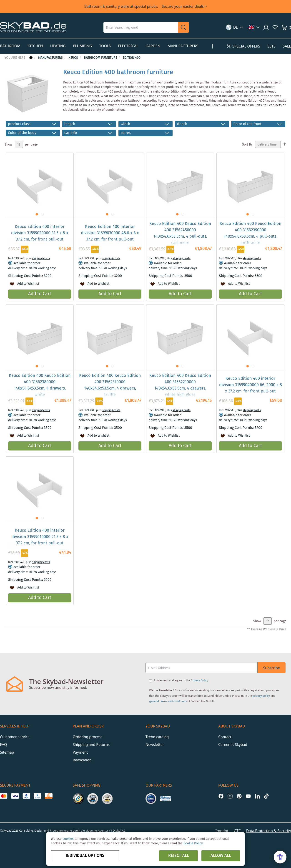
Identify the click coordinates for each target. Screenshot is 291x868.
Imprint (222, 831)
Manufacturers (51, 58)
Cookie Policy (193, 843)
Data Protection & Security (269, 831)
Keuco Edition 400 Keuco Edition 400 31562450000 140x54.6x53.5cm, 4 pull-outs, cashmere (180, 233)
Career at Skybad (233, 745)
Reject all (179, 856)
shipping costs (41, 258)
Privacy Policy (199, 680)
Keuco (74, 58)
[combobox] (141, 27)
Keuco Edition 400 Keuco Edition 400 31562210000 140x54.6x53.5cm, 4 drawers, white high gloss (180, 385)
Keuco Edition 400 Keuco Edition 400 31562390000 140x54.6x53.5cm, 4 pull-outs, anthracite (251, 233)
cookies (68, 839)
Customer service (15, 737)
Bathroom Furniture (101, 58)
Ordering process (88, 737)
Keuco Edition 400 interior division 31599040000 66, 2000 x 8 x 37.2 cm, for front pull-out (251, 385)
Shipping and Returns (91, 745)
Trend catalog (157, 737)
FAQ (3, 745)
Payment (80, 752)
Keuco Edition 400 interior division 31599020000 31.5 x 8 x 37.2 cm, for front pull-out (40, 233)
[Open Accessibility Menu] (280, 857)
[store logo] (33, 27)
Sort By (247, 145)
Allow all (221, 856)
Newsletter (155, 745)
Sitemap (7, 752)
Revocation (82, 760)
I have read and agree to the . (181, 680)
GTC (237, 831)
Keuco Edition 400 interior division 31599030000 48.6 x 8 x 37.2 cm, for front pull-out (110, 233)
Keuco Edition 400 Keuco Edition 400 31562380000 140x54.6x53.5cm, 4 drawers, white (40, 385)
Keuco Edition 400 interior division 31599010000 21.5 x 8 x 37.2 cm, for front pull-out (40, 537)
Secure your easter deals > (184, 6)
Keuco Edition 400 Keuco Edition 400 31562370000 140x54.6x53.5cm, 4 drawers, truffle (110, 385)
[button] (235, 27)
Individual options (85, 856)
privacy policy (261, 696)
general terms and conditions (168, 701)
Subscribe (272, 668)
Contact (225, 737)
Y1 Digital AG (117, 831)
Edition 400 (132, 58)
